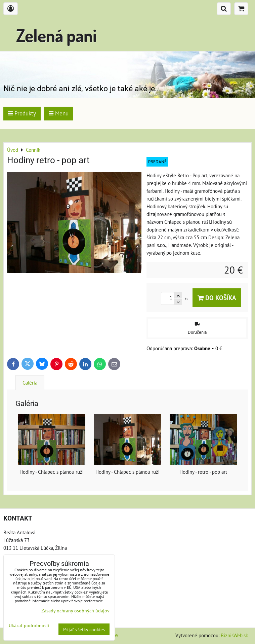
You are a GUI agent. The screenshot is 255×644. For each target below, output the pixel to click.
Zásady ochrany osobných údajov (75, 611)
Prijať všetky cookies (84, 629)
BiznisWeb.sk (234, 635)
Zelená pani (56, 35)
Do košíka (217, 298)
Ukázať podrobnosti (29, 625)
